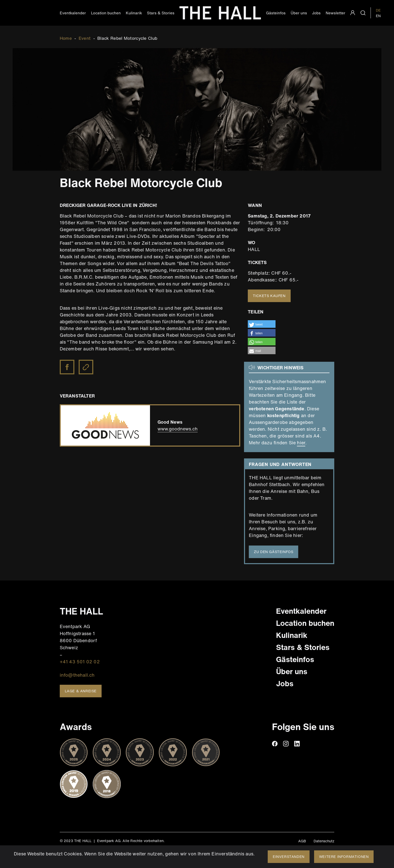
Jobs (316, 13)
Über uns (299, 13)
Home (66, 38)
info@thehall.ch (77, 675)
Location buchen (106, 13)
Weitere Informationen (344, 857)
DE (378, 10)
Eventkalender (73, 13)
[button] (262, 324)
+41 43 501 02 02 (80, 662)
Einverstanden (289, 857)
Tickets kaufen (269, 296)
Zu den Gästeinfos (274, 552)
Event (85, 38)
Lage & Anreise (81, 691)
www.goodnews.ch (178, 429)
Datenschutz (324, 841)
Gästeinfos (276, 13)
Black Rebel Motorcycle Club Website (86, 367)
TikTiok (308, 744)
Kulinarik (134, 13)
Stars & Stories (161, 13)
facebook (275, 744)
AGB (302, 841)
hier (301, 443)
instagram (286, 744)
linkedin (297, 744)
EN (378, 16)
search (363, 13)
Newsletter (336, 13)
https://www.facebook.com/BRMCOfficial (68, 363)
